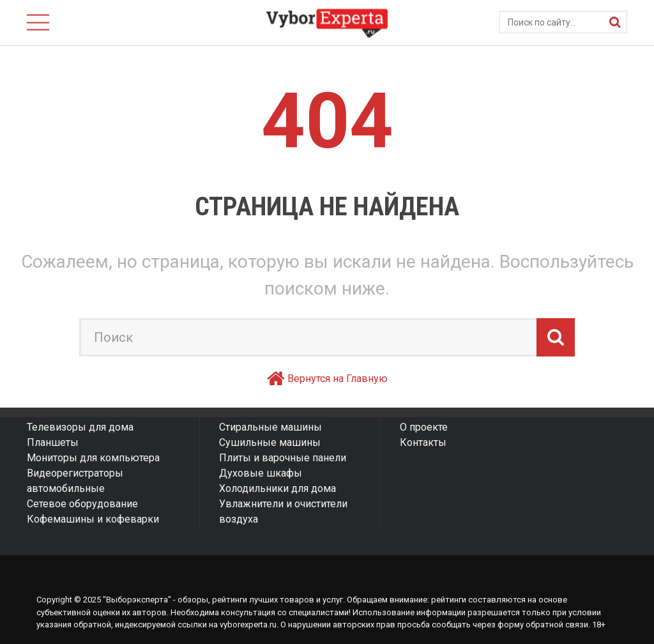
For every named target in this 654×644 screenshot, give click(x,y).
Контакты (423, 442)
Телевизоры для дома (80, 427)
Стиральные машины (270, 427)
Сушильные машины (270, 442)
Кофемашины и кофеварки (93, 519)
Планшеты (53, 442)
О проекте (424, 427)
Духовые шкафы (261, 473)
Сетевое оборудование (82, 504)
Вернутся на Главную (338, 379)
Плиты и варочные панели (283, 458)
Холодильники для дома (278, 488)
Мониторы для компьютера (93, 458)
